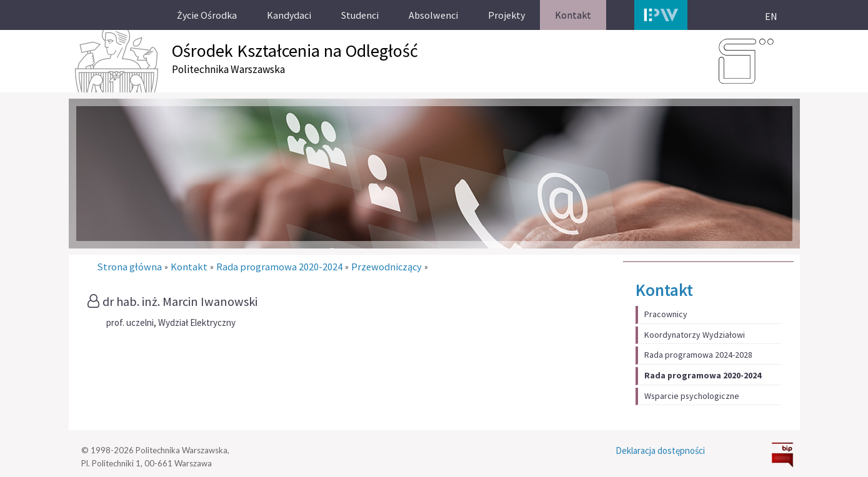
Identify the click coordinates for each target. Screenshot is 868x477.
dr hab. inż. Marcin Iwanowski (180, 302)
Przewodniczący (387, 267)
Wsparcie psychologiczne (692, 396)
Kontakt (664, 290)
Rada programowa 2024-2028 (698, 355)
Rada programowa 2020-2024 (703, 375)
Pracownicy (666, 314)
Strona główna (129, 267)
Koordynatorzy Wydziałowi (695, 335)
